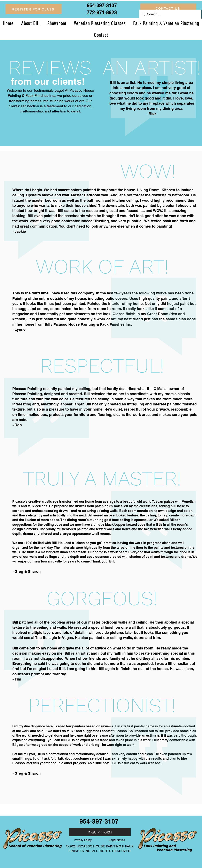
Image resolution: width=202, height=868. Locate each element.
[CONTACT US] (168, 9)
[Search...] (170, 14)
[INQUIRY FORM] (100, 832)
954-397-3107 (99, 821)
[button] (34, 9)
